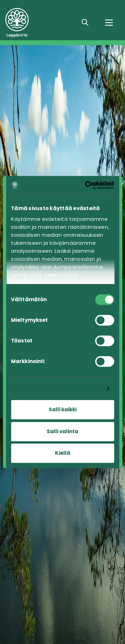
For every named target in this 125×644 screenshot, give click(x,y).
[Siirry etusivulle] (38, 23)
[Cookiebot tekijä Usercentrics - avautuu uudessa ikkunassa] (87, 185)
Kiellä (63, 453)
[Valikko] (109, 23)
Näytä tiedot (84, 388)
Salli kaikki (63, 409)
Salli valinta (62, 431)
